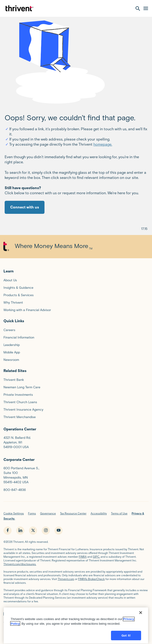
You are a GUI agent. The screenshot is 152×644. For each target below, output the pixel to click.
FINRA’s (68, 622)
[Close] (141, 634)
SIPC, (96, 557)
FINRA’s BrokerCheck (91, 579)
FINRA (83, 557)
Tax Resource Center (73, 513)
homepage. (103, 144)
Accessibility (99, 513)
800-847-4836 (15, 490)
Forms (32, 513)
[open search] (138, 8)
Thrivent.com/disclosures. (20, 564)
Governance (48, 513)
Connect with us (25, 207)
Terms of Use (119, 513)
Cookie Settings (14, 513)
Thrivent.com (66, 579)
